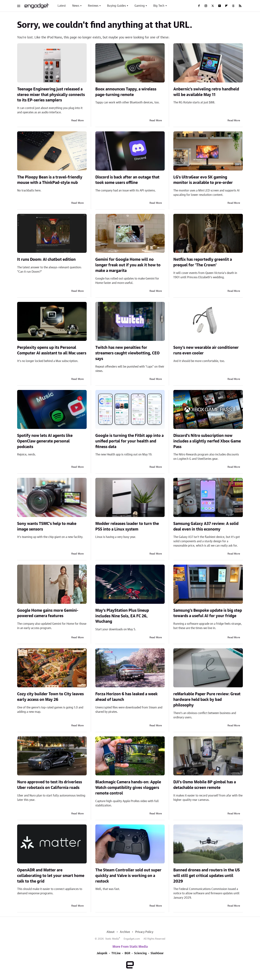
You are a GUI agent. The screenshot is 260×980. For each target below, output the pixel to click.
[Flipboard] (226, 6)
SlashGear (157, 953)
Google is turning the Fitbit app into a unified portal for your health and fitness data (129, 441)
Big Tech (159, 6)
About (110, 932)
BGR (127, 953)
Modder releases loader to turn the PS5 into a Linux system (127, 526)
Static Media (112, 939)
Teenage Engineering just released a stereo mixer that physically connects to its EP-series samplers (51, 95)
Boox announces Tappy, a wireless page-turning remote (126, 92)
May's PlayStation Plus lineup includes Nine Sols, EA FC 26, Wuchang (122, 616)
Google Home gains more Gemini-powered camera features (48, 613)
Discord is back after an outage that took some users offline (127, 180)
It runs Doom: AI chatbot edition (46, 259)
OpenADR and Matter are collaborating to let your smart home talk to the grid (51, 876)
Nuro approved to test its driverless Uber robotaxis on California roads (50, 785)
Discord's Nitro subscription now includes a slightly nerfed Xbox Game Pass (207, 441)
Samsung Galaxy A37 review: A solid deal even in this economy (206, 526)
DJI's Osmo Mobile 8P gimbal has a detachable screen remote (205, 785)
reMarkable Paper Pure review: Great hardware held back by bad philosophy (207, 700)
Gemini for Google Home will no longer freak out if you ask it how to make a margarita (128, 265)
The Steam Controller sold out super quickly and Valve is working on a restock (128, 876)
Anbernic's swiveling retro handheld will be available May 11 (206, 92)
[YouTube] (220, 6)
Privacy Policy (144, 932)
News (76, 6)
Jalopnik (102, 953)
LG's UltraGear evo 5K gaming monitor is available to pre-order (203, 180)
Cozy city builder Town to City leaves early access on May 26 (50, 697)
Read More (78, 121)
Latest (62, 6)
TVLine (116, 953)
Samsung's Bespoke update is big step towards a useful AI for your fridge (208, 613)
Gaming (140, 6)
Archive (125, 932)
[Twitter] (213, 6)
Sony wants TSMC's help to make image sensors (47, 526)
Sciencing (140, 953)
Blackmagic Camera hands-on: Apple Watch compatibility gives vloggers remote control (128, 788)
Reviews (93, 6)
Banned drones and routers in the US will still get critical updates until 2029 (207, 876)
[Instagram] (206, 6)
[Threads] (233, 6)
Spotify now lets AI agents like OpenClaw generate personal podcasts (45, 441)
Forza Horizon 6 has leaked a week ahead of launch (126, 697)
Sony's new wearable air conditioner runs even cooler (206, 350)
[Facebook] (199, 6)
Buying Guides (116, 6)
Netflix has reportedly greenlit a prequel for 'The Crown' (203, 262)
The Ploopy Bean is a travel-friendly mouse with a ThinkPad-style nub (50, 180)
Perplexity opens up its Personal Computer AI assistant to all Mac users (52, 350)
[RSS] (240, 6)
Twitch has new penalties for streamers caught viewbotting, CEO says (127, 353)
